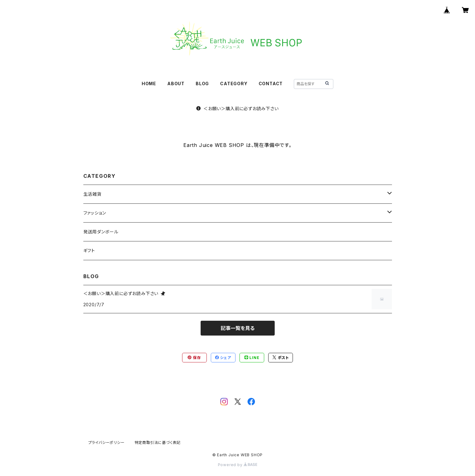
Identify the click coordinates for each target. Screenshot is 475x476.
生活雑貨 (92, 194)
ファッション (95, 213)
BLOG (202, 84)
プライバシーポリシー (106, 443)
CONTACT (271, 84)
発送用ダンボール (101, 232)
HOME (149, 84)
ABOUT (176, 84)
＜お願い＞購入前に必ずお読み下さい (237, 109)
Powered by (238, 465)
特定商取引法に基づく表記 (158, 443)
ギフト (89, 251)
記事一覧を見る (238, 328)
